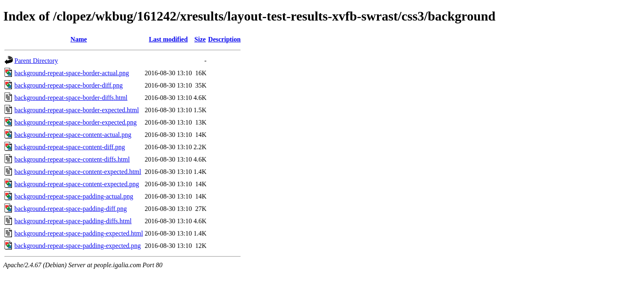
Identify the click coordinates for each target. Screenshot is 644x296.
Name (79, 39)
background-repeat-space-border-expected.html (77, 110)
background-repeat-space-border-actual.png (72, 73)
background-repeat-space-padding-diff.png (71, 209)
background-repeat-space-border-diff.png (69, 85)
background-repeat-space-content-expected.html (78, 172)
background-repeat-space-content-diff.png (70, 147)
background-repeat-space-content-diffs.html (72, 159)
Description (224, 39)
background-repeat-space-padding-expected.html (79, 233)
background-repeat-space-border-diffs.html (71, 98)
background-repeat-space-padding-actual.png (74, 196)
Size (200, 39)
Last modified (168, 39)
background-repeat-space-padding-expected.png (78, 246)
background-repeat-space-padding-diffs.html (73, 221)
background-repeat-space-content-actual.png (73, 135)
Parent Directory (36, 61)
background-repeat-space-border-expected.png (76, 122)
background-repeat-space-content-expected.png (77, 184)
